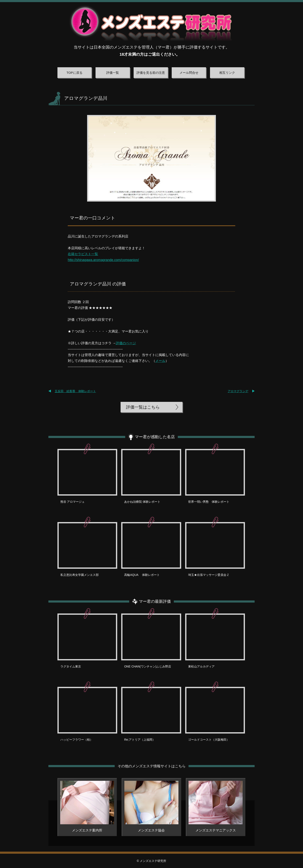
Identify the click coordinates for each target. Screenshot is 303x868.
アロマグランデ (238, 391)
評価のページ (126, 343)
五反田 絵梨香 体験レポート (75, 391)
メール (160, 361)
